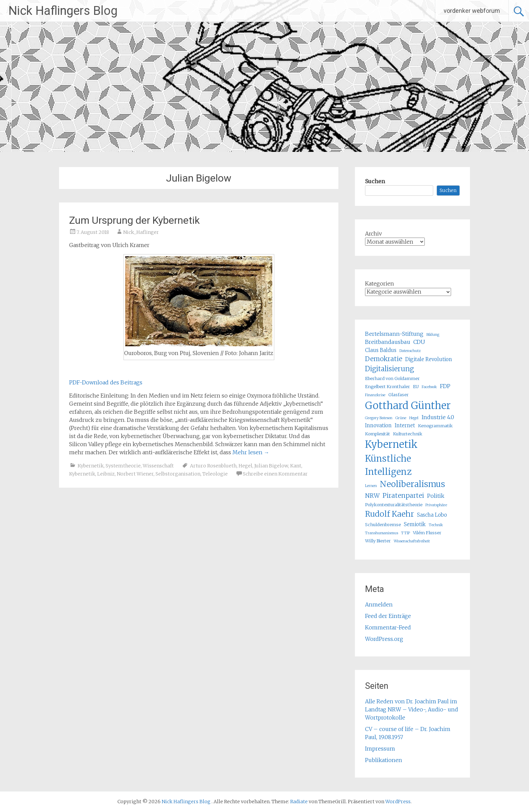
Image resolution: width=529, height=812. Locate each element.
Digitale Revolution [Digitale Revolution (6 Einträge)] (429, 359)
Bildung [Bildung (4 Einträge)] (433, 335)
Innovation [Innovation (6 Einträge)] (378, 425)
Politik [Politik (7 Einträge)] (436, 496)
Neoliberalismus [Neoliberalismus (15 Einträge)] (412, 484)
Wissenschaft (158, 466)
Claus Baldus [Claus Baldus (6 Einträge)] (381, 350)
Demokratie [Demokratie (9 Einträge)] (384, 359)
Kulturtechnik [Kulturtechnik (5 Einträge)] (408, 434)
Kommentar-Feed (388, 627)
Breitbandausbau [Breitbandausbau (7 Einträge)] (388, 342)
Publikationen (384, 760)
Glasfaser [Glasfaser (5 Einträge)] (398, 395)
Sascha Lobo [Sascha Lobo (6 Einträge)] (432, 515)
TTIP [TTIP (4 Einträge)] (406, 533)
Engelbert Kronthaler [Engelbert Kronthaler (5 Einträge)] (387, 387)
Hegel (245, 466)
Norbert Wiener (135, 474)
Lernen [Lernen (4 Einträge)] (371, 486)
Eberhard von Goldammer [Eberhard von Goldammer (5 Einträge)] (392, 378)
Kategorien (380, 283)
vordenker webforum (472, 11)
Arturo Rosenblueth (213, 466)
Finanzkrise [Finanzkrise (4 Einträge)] (375, 395)
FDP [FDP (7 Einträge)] (445, 386)
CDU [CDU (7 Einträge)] (419, 342)
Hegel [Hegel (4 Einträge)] (414, 418)
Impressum (380, 749)
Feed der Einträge (388, 616)
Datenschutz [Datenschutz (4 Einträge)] (410, 351)
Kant (296, 466)
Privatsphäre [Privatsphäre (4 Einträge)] (436, 505)
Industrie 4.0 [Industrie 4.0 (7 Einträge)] (438, 417)
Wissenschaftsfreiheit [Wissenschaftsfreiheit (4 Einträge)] (412, 541)
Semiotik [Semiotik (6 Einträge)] (415, 524)
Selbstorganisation (178, 474)
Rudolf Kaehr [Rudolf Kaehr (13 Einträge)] (389, 514)
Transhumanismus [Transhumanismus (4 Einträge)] (382, 533)
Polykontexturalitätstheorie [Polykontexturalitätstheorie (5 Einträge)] (394, 505)
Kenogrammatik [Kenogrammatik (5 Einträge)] (435, 426)
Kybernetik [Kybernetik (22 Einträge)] (391, 444)
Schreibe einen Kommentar (275, 474)
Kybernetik (91, 466)
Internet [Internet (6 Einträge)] (405, 425)
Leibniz (106, 474)
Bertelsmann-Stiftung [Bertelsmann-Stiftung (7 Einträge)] (394, 334)
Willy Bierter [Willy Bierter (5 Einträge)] (378, 541)
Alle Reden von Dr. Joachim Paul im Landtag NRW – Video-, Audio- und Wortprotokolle (412, 709)
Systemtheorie (123, 466)
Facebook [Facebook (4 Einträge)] (429, 387)
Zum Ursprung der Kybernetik (134, 220)
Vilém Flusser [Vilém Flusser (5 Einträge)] (427, 533)
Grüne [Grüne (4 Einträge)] (401, 418)
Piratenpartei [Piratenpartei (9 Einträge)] (403, 495)
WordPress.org (384, 639)
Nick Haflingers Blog (63, 11)
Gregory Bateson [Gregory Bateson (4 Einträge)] (379, 418)
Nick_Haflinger (141, 232)
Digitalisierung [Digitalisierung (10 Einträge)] (389, 369)
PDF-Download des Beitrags (106, 382)
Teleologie (215, 474)
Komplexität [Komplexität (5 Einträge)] (378, 434)
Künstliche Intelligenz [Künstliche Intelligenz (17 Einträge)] (388, 465)
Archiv (373, 234)
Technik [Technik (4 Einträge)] (436, 525)
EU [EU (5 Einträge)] (416, 387)
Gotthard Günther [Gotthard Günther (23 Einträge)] (408, 405)
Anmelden (379, 604)
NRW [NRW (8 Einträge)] (372, 496)
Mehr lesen (251, 452)
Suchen (375, 181)
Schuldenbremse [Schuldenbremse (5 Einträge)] (383, 525)
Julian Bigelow (271, 466)
